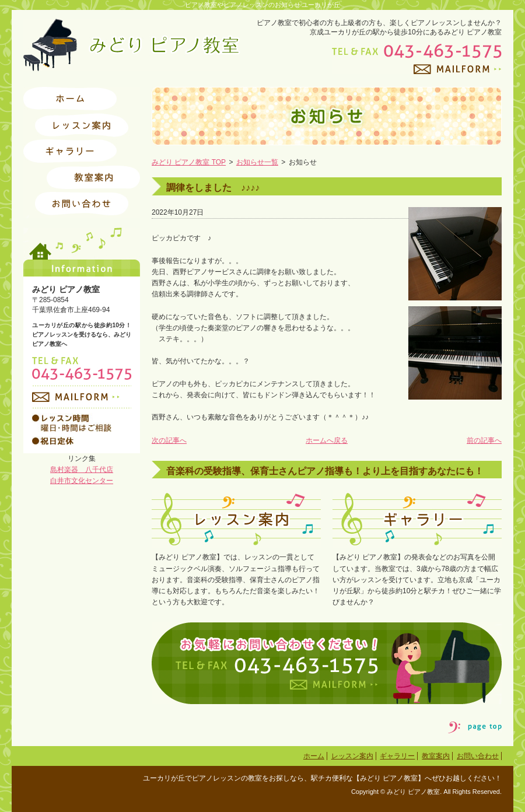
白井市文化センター (82, 481)
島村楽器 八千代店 (82, 470)
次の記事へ (169, 440)
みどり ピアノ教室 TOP (189, 162)
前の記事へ (484, 440)
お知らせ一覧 (257, 162)
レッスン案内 (352, 756)
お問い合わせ (478, 756)
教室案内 (436, 756)
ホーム (314, 756)
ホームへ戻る (327, 440)
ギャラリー (397, 756)
